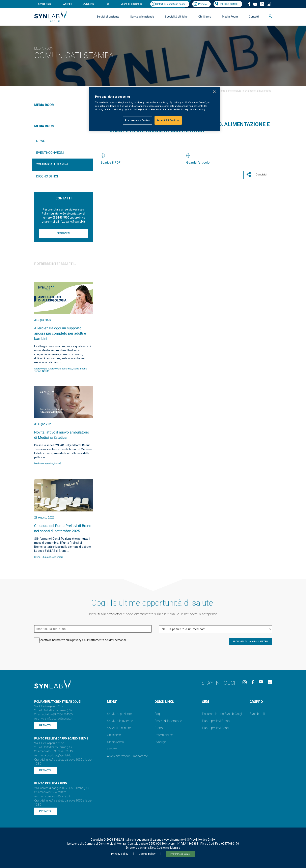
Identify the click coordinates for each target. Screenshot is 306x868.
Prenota (202, 4)
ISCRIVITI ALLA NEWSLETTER (251, 641)
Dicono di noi (47, 176)
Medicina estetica (44, 464)
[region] (155, 109)
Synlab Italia (45, 4)
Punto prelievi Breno (216, 721)
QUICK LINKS (164, 702)
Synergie (67, 4)
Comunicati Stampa (52, 164)
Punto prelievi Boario (216, 728)
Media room (115, 742)
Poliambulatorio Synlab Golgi (222, 714)
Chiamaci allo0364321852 (50, 792)
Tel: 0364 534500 (229, 4)
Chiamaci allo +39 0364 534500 (53, 715)
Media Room (230, 17)
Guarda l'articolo (198, 162)
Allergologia (41, 369)
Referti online (164, 735)
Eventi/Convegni (50, 153)
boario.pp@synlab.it (59, 756)
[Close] (214, 92)
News (41, 141)
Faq (108, 4)
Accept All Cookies (168, 120)
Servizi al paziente (108, 17)
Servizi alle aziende (142, 17)
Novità (46, 371)
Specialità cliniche (176, 17)
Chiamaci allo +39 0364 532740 (53, 751)
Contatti (254, 17)
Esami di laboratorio (132, 4)
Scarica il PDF (111, 162)
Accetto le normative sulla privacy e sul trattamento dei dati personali (82, 640)
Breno (37, 557)
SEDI (205, 702)
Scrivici (63, 233)
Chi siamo (114, 735)
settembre (58, 557)
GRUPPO (256, 702)
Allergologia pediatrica (60, 369)
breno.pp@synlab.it (59, 796)
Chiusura (46, 557)
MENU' (112, 702)
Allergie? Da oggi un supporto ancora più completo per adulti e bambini (60, 333)
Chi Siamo (205, 17)
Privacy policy (120, 854)
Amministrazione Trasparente (127, 756)
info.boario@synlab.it (60, 719)
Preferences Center (180, 854)
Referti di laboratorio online (171, 4)
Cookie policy (147, 854)
